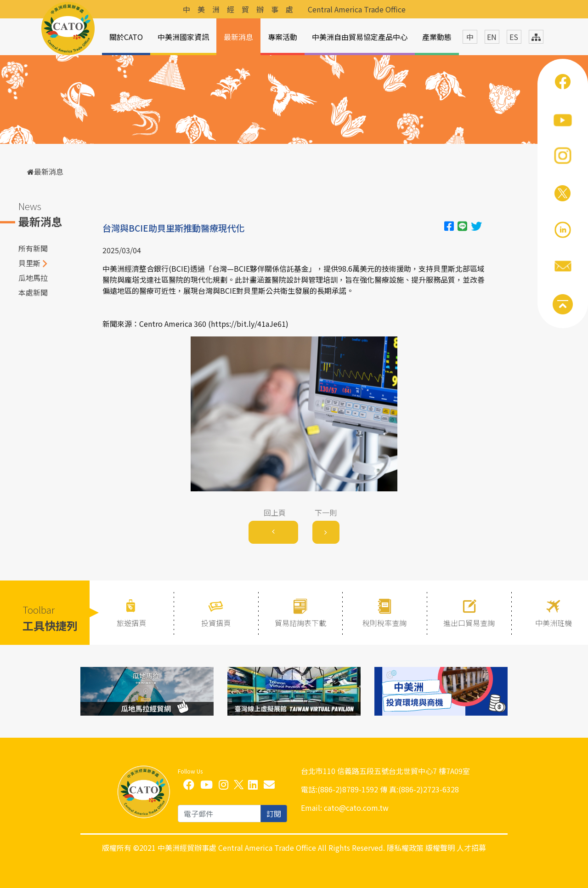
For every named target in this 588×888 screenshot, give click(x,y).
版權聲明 (440, 848)
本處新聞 (33, 292)
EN (492, 37)
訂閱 (274, 814)
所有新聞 (33, 248)
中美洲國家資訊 (183, 37)
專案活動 (283, 37)
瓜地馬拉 (33, 278)
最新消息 (238, 37)
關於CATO (126, 37)
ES (514, 37)
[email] (219, 814)
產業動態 (437, 37)
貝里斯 (29, 263)
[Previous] (273, 532)
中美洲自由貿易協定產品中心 (360, 37)
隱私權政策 (405, 848)
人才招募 (471, 848)
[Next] (326, 532)
